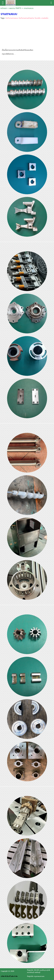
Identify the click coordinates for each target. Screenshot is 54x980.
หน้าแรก (4, 8)
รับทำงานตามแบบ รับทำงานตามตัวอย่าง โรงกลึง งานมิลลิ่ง (27, 18)
